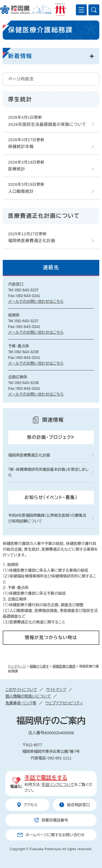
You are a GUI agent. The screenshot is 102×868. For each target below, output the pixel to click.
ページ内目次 (21, 79)
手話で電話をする (46, 778)
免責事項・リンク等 (21, 703)
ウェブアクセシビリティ (64, 703)
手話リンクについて (58, 785)
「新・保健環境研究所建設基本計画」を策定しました (48, 472)
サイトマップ (56, 690)
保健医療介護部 (64, 666)
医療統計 (17, 169)
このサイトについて (21, 690)
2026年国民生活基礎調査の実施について (47, 124)
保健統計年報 (21, 146)
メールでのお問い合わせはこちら (36, 301)
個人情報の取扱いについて (28, 696)
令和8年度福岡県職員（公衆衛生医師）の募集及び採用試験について (47, 518)
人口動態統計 (21, 191)
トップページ (17, 666)
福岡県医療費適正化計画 (32, 241)
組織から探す (39, 666)
